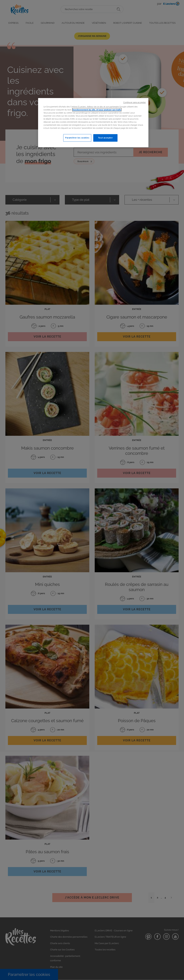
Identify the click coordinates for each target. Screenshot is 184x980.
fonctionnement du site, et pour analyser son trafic (97, 110)
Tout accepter (105, 138)
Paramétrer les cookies (77, 138)
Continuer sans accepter (134, 102)
